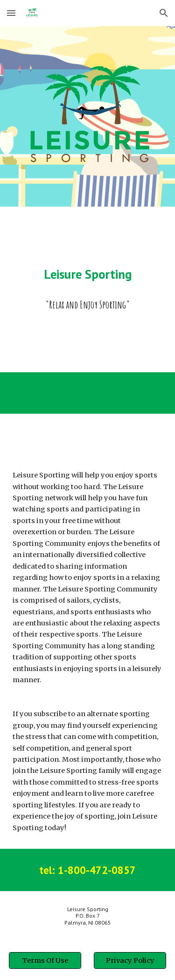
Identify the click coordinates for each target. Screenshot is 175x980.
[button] (11, 13)
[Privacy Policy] (130, 960)
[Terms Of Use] (45, 960)
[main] (88, 274)
